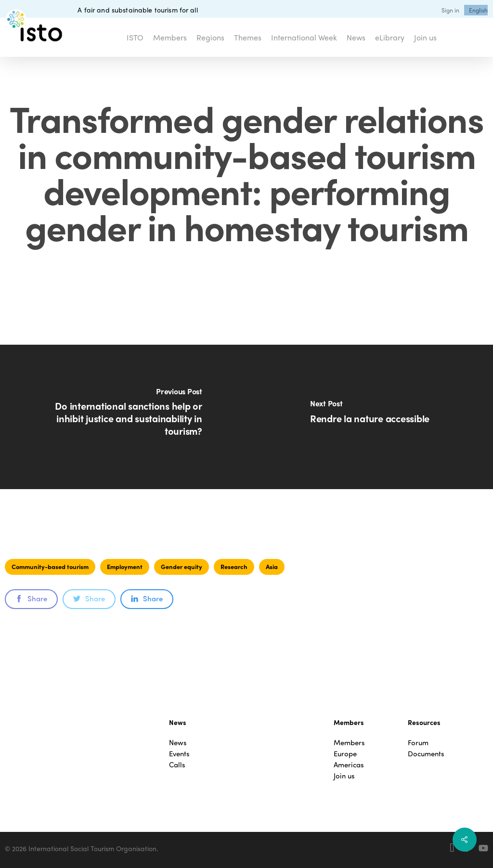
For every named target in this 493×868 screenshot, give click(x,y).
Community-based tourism (50, 566)
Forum (418, 743)
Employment (125, 566)
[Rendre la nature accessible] (370, 417)
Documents (426, 754)
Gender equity (182, 566)
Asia (272, 566)
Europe (345, 754)
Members (349, 743)
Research (234, 566)
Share (31, 598)
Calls (177, 765)
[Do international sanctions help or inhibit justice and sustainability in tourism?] (123, 417)
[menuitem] (478, 10)
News (178, 743)
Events (179, 754)
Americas (349, 765)
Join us (344, 776)
